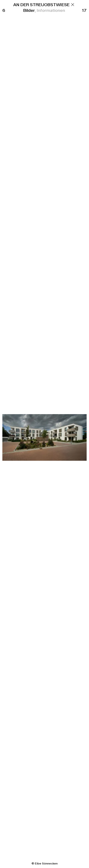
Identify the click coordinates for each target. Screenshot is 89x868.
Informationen (51, 10)
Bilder (29, 10)
